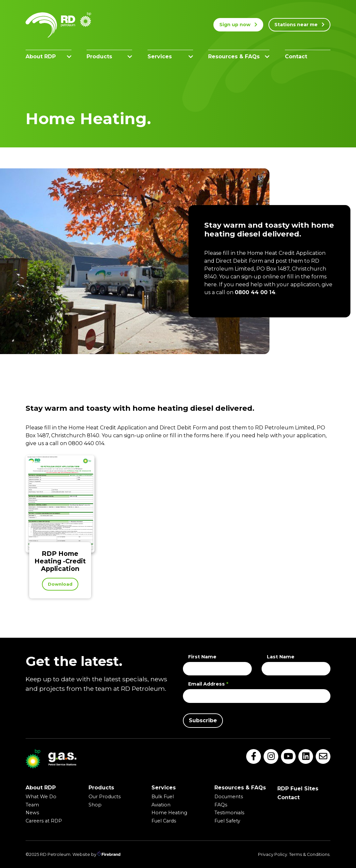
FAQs (221, 805)
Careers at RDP (44, 821)
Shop (95, 805)
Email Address (208, 684)
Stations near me (299, 25)
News (32, 813)
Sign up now (238, 25)
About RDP (49, 57)
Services (170, 57)
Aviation (161, 805)
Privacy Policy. (273, 854)
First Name (202, 657)
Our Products (105, 797)
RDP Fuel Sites (298, 789)
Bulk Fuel (163, 797)
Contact (296, 57)
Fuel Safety (227, 821)
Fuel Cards (164, 821)
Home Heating (169, 813)
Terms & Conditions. (310, 854)
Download (60, 584)
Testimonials (229, 813)
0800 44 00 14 (255, 292)
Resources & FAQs (239, 57)
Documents (229, 797)
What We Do (41, 797)
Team (32, 805)
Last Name (281, 657)
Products (109, 57)
